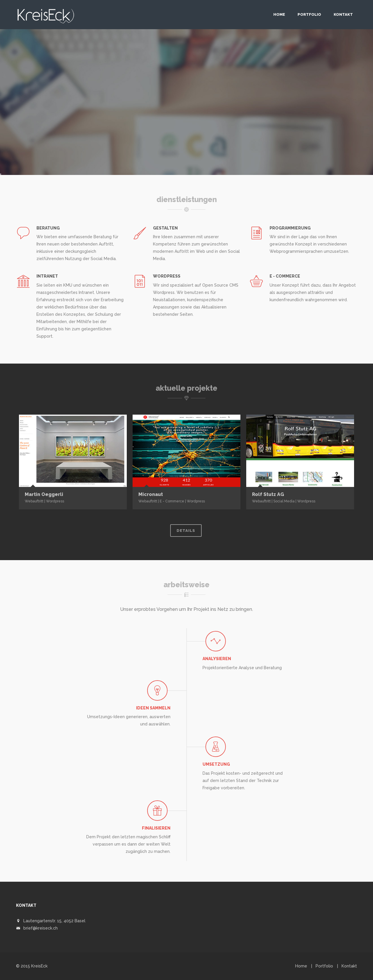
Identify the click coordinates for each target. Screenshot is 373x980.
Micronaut (151, 494)
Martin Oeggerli (44, 494)
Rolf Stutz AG (268, 494)
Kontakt (343, 14)
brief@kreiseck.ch (41, 928)
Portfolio (309, 14)
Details (186, 531)
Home (279, 14)
